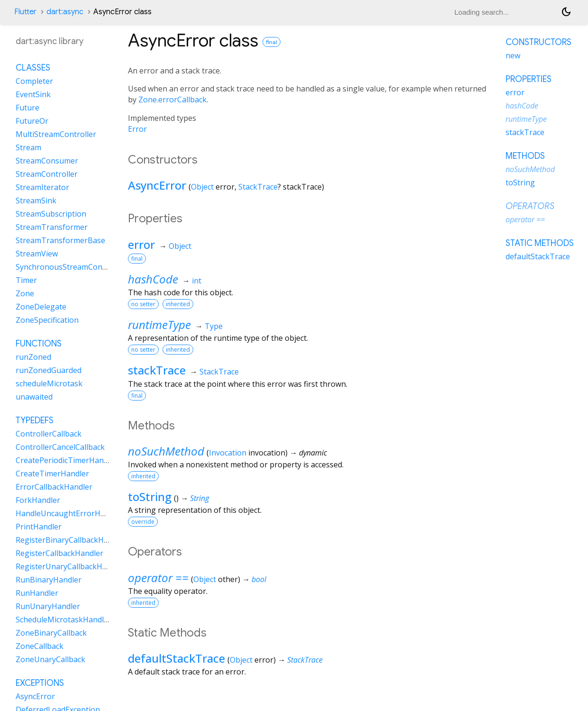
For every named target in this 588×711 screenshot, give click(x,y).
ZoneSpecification (47, 320)
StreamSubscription (51, 214)
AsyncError (157, 185)
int (197, 281)
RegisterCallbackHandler (59, 553)
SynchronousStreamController (70, 267)
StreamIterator (42, 187)
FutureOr (32, 121)
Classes (33, 68)
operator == (158, 578)
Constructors (538, 42)
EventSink (33, 94)
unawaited (34, 397)
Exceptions (40, 683)
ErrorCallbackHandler (54, 487)
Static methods (540, 243)
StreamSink (36, 201)
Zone (25, 293)
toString (150, 497)
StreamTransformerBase (60, 240)
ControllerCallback (49, 434)
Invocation (228, 453)
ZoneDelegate (41, 307)
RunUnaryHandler (48, 606)
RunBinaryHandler (49, 580)
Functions (39, 344)
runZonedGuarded (49, 370)
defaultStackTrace (176, 658)
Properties (529, 79)
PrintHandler (39, 527)
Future (27, 108)
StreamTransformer (52, 227)
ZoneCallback (40, 646)
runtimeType (159, 324)
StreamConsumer (47, 161)
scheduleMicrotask (49, 383)
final (271, 42)
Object (202, 187)
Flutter (25, 12)
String (199, 498)
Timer (26, 280)
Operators (530, 206)
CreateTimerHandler (52, 474)
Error (137, 129)
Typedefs (35, 420)
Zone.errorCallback (172, 100)
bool (259, 579)
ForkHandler (38, 500)
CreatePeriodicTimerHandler (67, 460)
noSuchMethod (166, 451)
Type (214, 326)
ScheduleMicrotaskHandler (63, 620)
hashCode (153, 279)
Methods (525, 156)
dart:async (65, 12)
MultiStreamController (56, 134)
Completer (34, 81)
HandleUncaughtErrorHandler (69, 513)
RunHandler (37, 593)
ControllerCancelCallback (60, 447)
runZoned (33, 357)
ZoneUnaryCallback (50, 659)
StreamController (47, 174)
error (141, 244)
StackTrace (258, 187)
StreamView (37, 254)
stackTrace (157, 370)
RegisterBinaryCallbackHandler (71, 540)
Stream (28, 147)
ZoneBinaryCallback (51, 633)
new (513, 55)
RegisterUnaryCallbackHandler (70, 566)
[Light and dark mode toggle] (566, 12)
